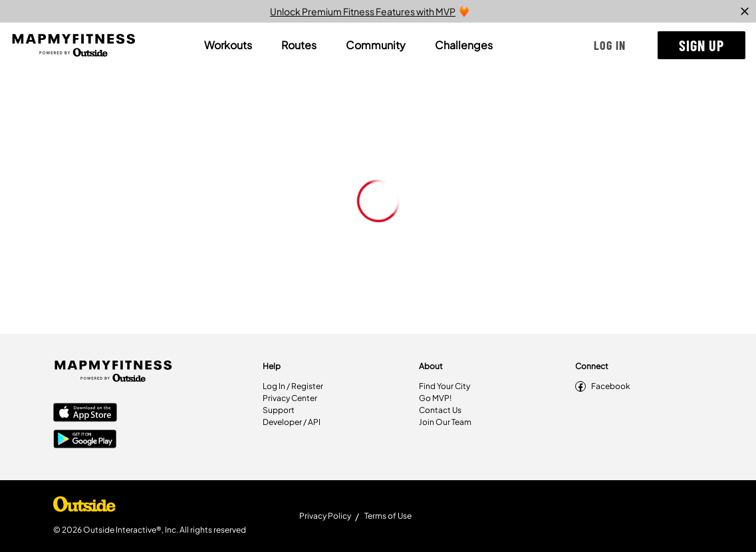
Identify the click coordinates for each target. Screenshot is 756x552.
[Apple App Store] (85, 414)
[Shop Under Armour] (84, 507)
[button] (610, 45)
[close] (745, 11)
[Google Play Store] (85, 440)
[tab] (228, 45)
